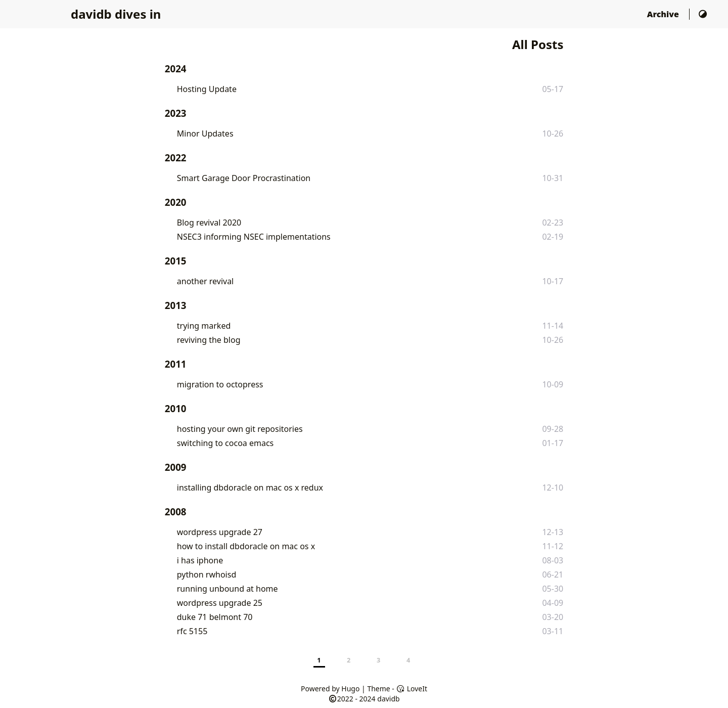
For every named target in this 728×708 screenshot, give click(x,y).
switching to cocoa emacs (225, 443)
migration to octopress (220, 384)
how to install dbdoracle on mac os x (246, 546)
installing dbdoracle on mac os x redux (250, 488)
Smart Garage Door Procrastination (244, 178)
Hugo (350, 689)
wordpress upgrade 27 (220, 532)
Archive (664, 14)
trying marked (204, 326)
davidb (388, 699)
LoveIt (412, 689)
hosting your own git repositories (240, 429)
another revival (205, 281)
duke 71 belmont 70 (215, 617)
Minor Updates (205, 134)
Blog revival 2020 (209, 223)
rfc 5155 (192, 631)
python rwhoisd (207, 574)
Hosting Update (207, 89)
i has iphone (200, 560)
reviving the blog (209, 340)
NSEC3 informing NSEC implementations (254, 237)
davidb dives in (116, 14)
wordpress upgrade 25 (220, 603)
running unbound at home (227, 589)
